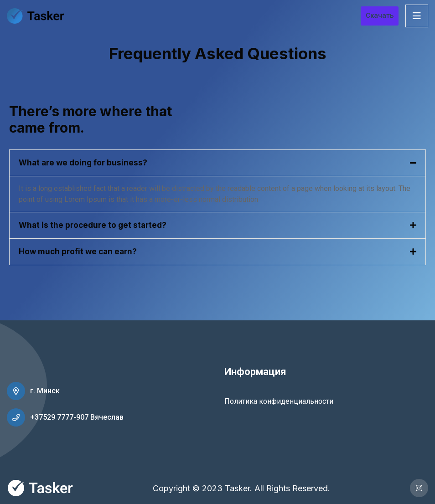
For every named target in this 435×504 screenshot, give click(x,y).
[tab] (217, 163)
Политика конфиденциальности (279, 401)
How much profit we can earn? (78, 252)
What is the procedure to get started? (93, 225)
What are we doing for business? (83, 163)
